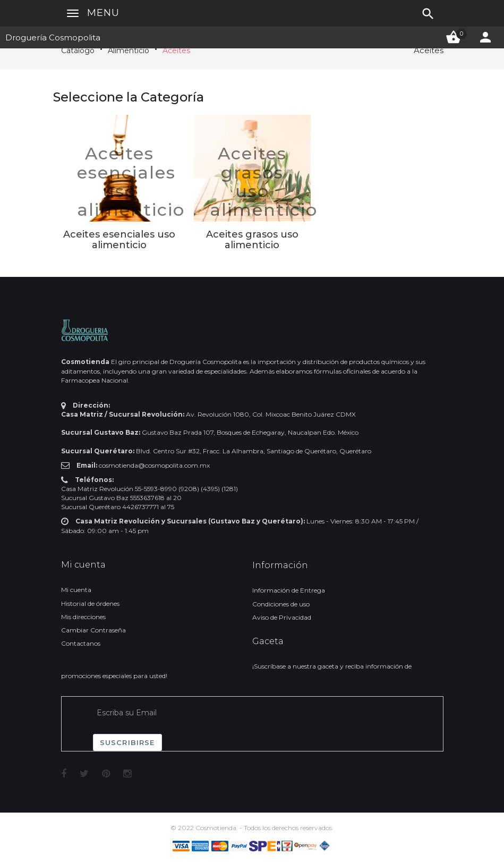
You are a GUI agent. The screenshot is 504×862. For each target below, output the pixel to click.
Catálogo (78, 50)
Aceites (176, 50)
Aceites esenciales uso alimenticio (131, 181)
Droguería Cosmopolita (53, 37)
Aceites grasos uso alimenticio (264, 181)
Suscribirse (127, 742)
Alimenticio (129, 50)
